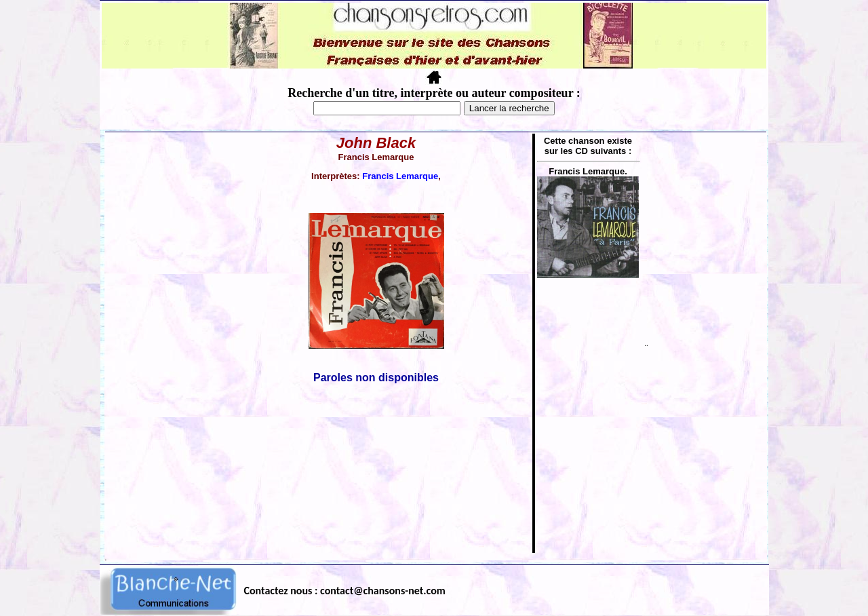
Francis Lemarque (400, 176)
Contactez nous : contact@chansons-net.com (345, 591)
